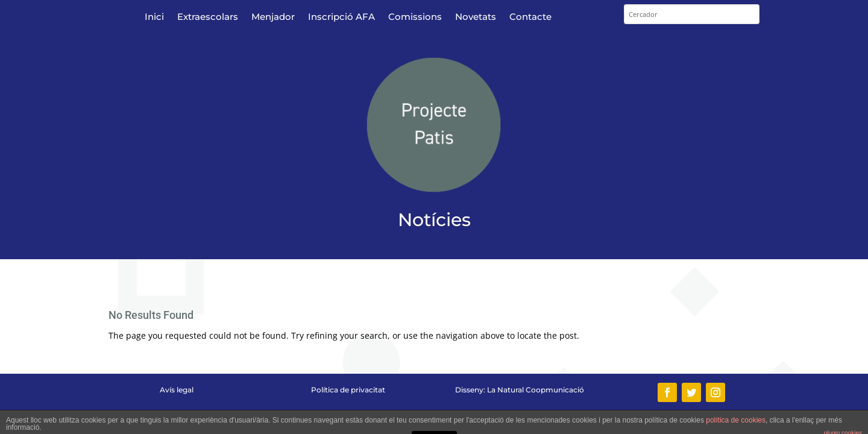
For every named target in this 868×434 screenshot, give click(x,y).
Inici (154, 17)
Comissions (415, 17)
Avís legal (177, 390)
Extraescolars (208, 17)
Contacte (530, 17)
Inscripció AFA (341, 17)
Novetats (476, 17)
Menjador (273, 17)
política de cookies (736, 420)
